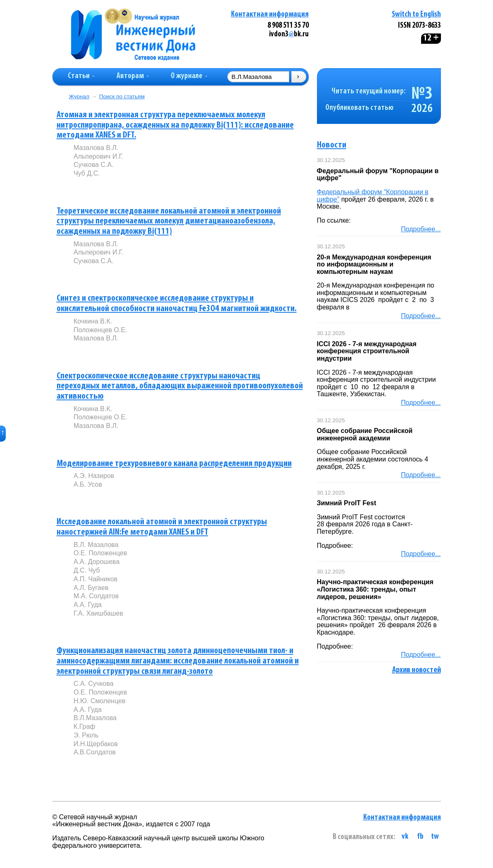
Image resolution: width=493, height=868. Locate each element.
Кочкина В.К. (93, 321)
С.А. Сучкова (94, 684)
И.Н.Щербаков (96, 744)
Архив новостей (417, 670)
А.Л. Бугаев (91, 588)
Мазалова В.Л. (96, 148)
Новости (332, 145)
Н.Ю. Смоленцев (100, 701)
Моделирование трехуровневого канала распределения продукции (174, 464)
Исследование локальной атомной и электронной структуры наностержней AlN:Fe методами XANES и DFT (162, 527)
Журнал (79, 96)
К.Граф (85, 727)
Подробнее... (421, 229)
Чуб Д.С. (87, 173)
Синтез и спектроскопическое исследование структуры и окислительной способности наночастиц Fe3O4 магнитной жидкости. (177, 304)
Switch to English (416, 15)
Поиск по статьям (122, 96)
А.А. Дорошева (96, 562)
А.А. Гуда (88, 605)
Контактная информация (270, 15)
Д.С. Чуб (87, 570)
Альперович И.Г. (99, 156)
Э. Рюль (86, 735)
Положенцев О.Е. (100, 330)
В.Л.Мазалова (95, 718)
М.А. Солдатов (96, 596)
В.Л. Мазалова (96, 545)
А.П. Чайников (95, 579)
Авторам (133, 76)
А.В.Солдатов (95, 752)
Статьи (81, 76)
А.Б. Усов (88, 484)
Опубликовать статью (359, 108)
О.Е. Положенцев (100, 553)
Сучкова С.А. (94, 165)
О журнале (189, 76)
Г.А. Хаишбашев (98, 613)
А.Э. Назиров (94, 476)
